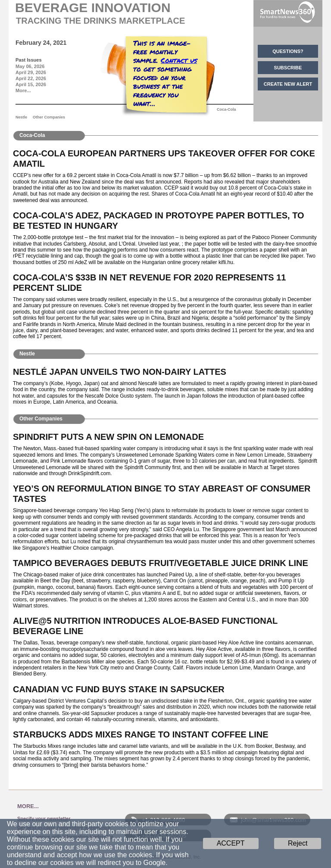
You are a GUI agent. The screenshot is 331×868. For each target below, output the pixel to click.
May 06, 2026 (30, 66)
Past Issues (29, 60)
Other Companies (49, 117)
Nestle (21, 117)
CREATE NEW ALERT (288, 84)
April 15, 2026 (31, 84)
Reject (298, 843)
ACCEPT (231, 843)
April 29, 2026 (31, 72)
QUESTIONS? (288, 51)
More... (23, 90)
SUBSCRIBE (288, 68)
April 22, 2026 (31, 78)
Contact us (179, 60)
